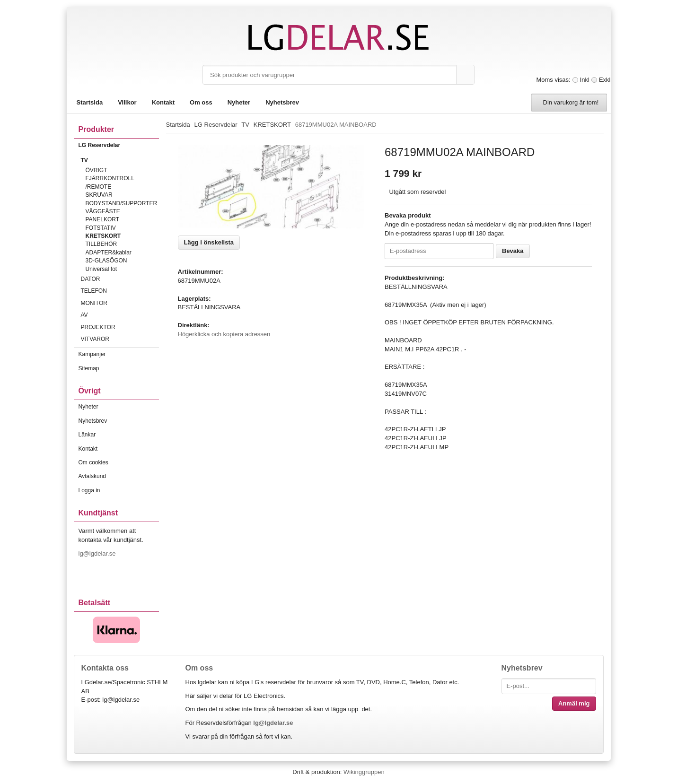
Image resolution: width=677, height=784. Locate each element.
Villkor (127, 102)
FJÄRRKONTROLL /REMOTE (110, 182)
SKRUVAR (99, 195)
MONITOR (120, 303)
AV (120, 315)
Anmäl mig (574, 703)
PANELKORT (103, 219)
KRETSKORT (103, 236)
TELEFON (120, 291)
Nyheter (239, 102)
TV (120, 160)
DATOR (120, 279)
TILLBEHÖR (101, 244)
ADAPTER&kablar (109, 253)
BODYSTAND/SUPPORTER (122, 203)
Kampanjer (92, 354)
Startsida (90, 102)
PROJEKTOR (120, 327)
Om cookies (93, 462)
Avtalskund (92, 476)
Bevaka (513, 251)
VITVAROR (120, 339)
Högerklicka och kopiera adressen (224, 334)
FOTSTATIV (101, 228)
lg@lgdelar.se (98, 553)
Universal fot (101, 269)
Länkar (87, 435)
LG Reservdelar (119, 145)
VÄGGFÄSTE (103, 211)
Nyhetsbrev (282, 102)
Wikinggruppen (364, 772)
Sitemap (89, 368)
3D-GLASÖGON (106, 261)
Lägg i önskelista (209, 242)
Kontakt (163, 102)
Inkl (585, 80)
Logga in (89, 490)
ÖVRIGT (97, 170)
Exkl (605, 80)
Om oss (201, 102)
